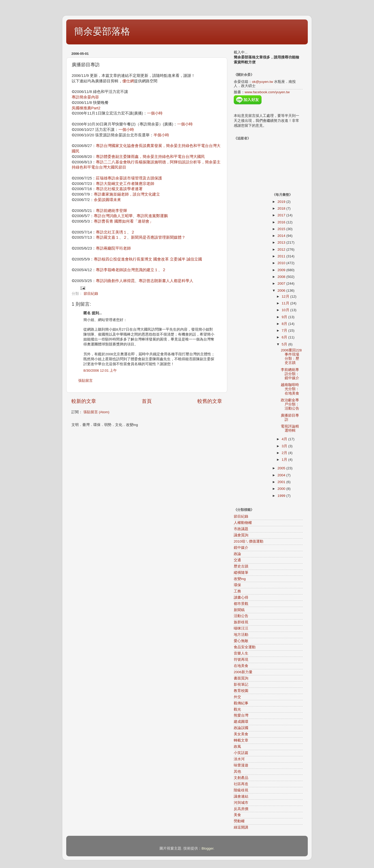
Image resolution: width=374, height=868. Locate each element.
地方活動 (241, 635)
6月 (285, 337)
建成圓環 (241, 722)
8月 (285, 324)
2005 (282, 468)
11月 (286, 303)
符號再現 (241, 660)
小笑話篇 (241, 753)
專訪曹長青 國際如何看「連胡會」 (123, 221)
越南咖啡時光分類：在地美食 (290, 389)
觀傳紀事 (241, 703)
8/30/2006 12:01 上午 (100, 370)
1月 (285, 460)
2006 (282, 291)
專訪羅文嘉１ (108, 237)
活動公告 (241, 616)
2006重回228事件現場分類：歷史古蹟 (291, 357)
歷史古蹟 (241, 566)
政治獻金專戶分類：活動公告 (290, 404)
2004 (282, 475)
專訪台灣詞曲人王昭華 (113, 216)
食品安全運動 (245, 647)
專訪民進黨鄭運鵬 (152, 216)
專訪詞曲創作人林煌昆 (115, 281)
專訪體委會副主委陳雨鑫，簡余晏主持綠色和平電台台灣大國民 (150, 157)
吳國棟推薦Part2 (86, 108)
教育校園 (241, 691)
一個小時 (155, 113)
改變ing (240, 579)
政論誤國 (241, 728)
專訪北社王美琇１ (111, 232)
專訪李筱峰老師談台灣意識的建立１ (127, 270)
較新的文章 (84, 401)
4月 (285, 439)
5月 (285, 344)
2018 (282, 208)
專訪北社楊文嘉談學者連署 (119, 189)
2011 (282, 256)
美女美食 (241, 734)
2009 (282, 270)
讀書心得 (241, 597)
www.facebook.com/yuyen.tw (267, 92)
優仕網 (128, 81)
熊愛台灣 (241, 715)
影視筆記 (241, 685)
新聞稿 (239, 610)
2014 (282, 236)
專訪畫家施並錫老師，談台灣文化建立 (127, 194)
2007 (282, 283)
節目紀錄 (91, 294)
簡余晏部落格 (102, 31)
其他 (237, 772)
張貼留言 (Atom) (96, 412)
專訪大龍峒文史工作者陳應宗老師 (125, 184)
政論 (237, 554)
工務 (237, 591)
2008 (282, 277)
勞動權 (239, 821)
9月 (285, 317)
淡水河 (239, 759)
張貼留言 (85, 381)
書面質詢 (241, 678)
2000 (282, 489)
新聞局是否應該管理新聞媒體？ (158, 237)
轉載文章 (241, 740)
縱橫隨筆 (241, 573)
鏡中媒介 (241, 548)
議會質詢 (241, 535)
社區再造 (241, 784)
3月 (285, 446)
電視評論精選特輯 (290, 428)
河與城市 (241, 803)
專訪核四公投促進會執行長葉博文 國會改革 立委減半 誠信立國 (148, 259)
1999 (282, 496)
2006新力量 (243, 672)
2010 (282, 263)
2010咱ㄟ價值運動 (249, 541)
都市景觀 (241, 604)
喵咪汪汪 (241, 628)
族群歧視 (241, 622)
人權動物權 (243, 523)
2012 (282, 249)
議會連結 (241, 796)
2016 (282, 222)
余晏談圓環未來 (107, 200)
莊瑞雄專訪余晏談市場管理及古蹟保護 (129, 178)
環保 (237, 585)
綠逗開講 (241, 827)
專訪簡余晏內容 (85, 97)
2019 (282, 202)
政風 (237, 747)
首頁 (147, 401)
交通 (237, 560)
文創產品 (241, 778)
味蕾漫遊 (241, 765)
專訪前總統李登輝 (111, 211)
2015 (282, 229)
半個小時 (161, 135)
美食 (237, 815)
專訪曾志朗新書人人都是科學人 (166, 281)
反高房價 (241, 809)
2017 (282, 215)
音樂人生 (241, 653)
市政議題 (241, 529)
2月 (285, 453)
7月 (285, 330)
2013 (282, 242)
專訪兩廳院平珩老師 (113, 248)
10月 (286, 310)
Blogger (208, 848)
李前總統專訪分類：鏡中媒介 (290, 374)
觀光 (237, 709)
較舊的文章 (210, 401)
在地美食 (241, 666)
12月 (286, 296)
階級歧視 (241, 790)
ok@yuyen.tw (262, 82)
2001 (282, 482)
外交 (237, 697)
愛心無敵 (241, 641)
